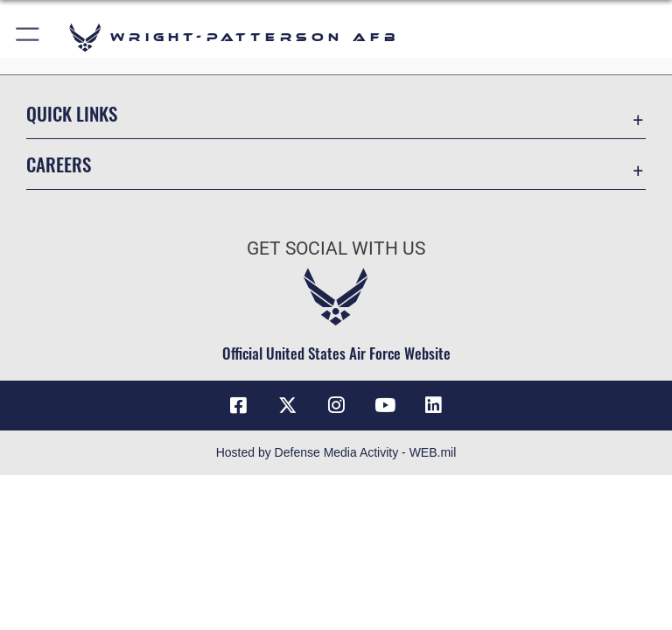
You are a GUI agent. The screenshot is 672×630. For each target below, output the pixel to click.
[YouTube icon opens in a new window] (385, 405)
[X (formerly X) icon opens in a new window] (287, 405)
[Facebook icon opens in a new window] (238, 405)
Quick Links (72, 113)
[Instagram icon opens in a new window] (336, 405)
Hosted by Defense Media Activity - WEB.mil (336, 452)
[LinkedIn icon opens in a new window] (434, 405)
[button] (28, 37)
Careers (59, 164)
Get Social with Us (336, 248)
